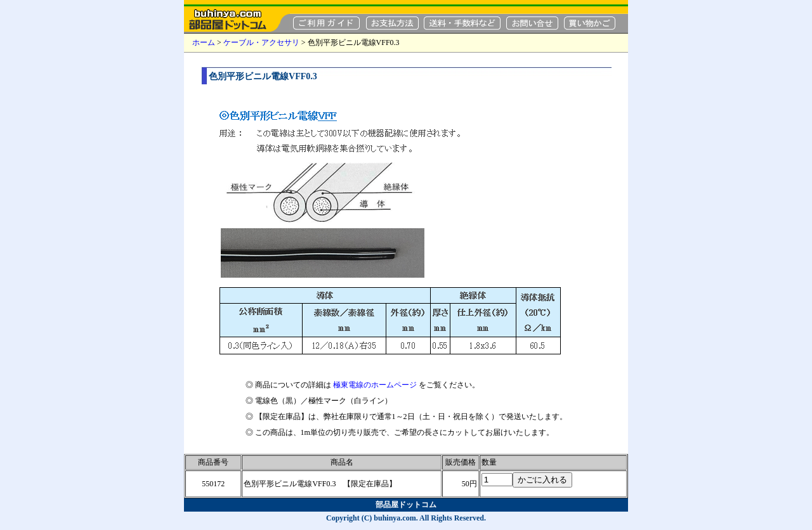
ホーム (204, 42)
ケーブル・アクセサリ (261, 42)
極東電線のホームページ (375, 385)
